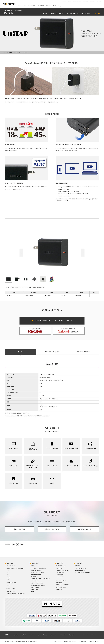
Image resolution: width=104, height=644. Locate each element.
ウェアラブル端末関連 (36, 570)
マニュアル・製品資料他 (52, 352)
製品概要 (45, 13)
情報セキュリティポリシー (70, 642)
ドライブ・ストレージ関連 (37, 583)
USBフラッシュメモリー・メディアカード (41, 579)
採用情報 (71, 635)
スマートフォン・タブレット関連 (39, 568)
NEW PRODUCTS (77, 2)
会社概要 (16, 635)
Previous (21, 253)
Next (83, 253)
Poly (8, 571)
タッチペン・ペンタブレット (38, 572)
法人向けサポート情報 (61, 587)
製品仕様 (61, 13)
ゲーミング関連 (35, 589)
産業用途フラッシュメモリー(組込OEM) (16, 594)
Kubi (8, 579)
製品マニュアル (61, 573)
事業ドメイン (54, 635)
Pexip (8, 577)
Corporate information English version (87, 635)
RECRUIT (93, 2)
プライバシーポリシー (94, 642)
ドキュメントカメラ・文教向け (38, 585)
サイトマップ (58, 642)
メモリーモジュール (36, 581)
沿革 (39, 635)
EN (100, 2)
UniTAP (8, 287)
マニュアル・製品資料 (72, 13)
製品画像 (53, 13)
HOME (4, 53)
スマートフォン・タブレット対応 (36, 287)
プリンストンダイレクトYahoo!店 (83, 572)
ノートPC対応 (23, 287)
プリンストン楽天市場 (80, 570)
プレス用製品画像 (61, 577)
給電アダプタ (15, 287)
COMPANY (86, 2)
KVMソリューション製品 (12, 583)
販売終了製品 (59, 583)
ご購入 (98, 13)
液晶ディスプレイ (11, 591)
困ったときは (60, 563)
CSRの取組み (63, 635)
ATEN (8, 585)
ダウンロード (59, 568)
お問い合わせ (59, 589)
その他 (33, 592)
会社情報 (7, 635)
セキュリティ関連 (35, 587)
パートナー (32, 635)
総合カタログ (60, 575)
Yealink (9, 575)
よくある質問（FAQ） (61, 566)
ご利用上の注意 (82, 642)
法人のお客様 (10, 563)
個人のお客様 (35, 563)
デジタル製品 (9, 53)
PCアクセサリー (18, 53)
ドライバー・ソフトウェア (63, 571)
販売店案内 (78, 566)
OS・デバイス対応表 (86, 13)
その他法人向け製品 (11, 589)
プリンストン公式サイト (81, 568)
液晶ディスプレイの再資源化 (63, 585)
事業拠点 (24, 635)
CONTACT (63, 2)
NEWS (69, 2)
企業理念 (45, 635)
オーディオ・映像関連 (36, 574)
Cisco (8, 573)
